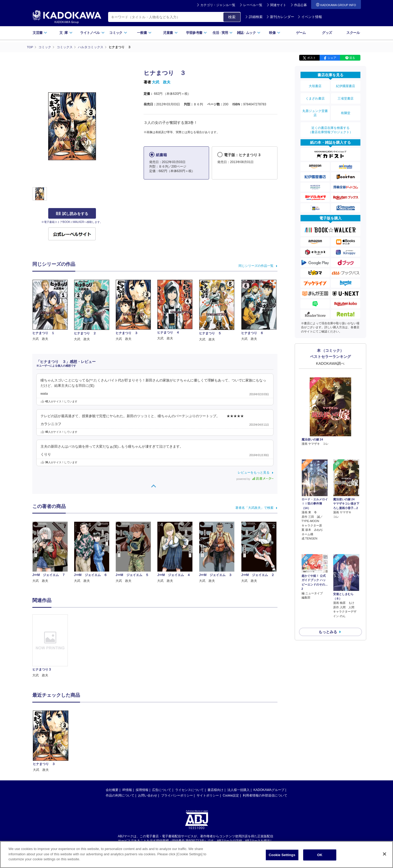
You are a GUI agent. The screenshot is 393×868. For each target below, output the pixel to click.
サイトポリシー (208, 795)
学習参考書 (197, 33)
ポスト (312, 58)
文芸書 (40, 33)
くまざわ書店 (315, 96)
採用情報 (142, 790)
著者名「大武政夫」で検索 (254, 507)
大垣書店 (315, 85)
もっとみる (328, 597)
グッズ (327, 33)
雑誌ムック (249, 33)
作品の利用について (120, 795)
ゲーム (301, 33)
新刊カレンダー (280, 17)
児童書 (170, 33)
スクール (353, 33)
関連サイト (278, 5)
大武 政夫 (161, 82)
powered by (255, 479)
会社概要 (112, 790)
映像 (275, 33)
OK (320, 855)
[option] (53, 646)
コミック (118, 33)
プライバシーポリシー (177, 795)
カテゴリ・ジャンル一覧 (218, 5)
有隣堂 (346, 109)
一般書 (144, 33)
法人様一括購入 (239, 790)
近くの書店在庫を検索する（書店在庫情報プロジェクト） (330, 124)
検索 (232, 17)
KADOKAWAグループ (269, 790)
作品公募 (301, 5)
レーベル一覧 (253, 5)
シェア (332, 58)
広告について (162, 790)
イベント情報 (310, 17)
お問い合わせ (148, 795)
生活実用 (223, 33)
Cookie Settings (282, 855)
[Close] (385, 854)
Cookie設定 (231, 795)
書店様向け (215, 790)
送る (352, 58)
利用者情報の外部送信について (265, 795)
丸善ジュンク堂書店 (315, 109)
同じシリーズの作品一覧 (256, 266)
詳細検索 (254, 17)
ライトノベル (92, 33)
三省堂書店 (346, 96)
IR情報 (127, 790)
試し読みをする (72, 214)
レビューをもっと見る (254, 472)
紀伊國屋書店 (346, 85)
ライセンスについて (189, 790)
